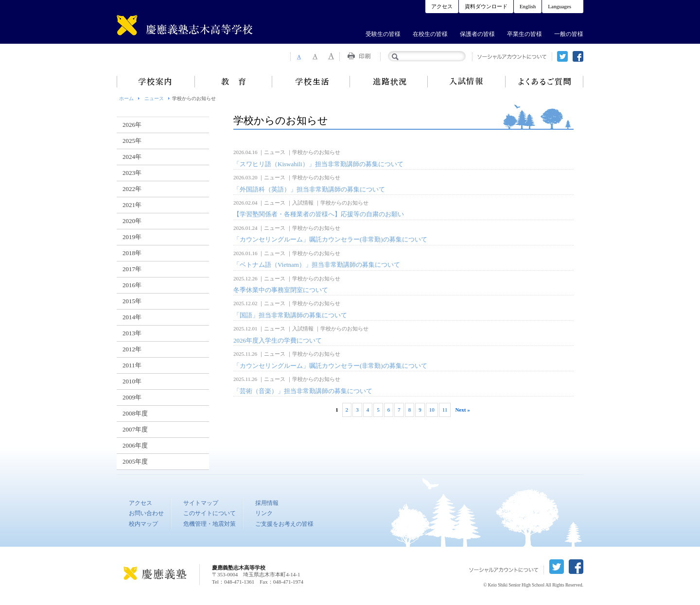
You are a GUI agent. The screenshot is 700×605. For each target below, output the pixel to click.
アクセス (442, 6)
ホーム (126, 98)
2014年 (132, 317)
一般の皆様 (569, 34)
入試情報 (467, 82)
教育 (233, 82)
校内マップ (143, 524)
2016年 (132, 285)
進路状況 (389, 82)
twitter (562, 56)
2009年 (132, 397)
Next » (462, 410)
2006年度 (135, 445)
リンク (264, 513)
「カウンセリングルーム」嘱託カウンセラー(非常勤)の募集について (330, 239)
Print (360, 56)
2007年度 (135, 429)
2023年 (132, 173)
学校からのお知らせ (316, 152)
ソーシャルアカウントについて (512, 57)
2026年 (132, 125)
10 (432, 410)
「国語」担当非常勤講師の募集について (290, 315)
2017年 (132, 269)
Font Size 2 (315, 56)
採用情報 (267, 503)
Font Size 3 (332, 56)
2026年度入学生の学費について (278, 340)
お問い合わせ (146, 513)
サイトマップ (201, 503)
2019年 (132, 237)
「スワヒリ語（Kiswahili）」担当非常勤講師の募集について (318, 164)
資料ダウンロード (486, 6)
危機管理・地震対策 (210, 524)
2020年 (132, 221)
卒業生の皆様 (525, 34)
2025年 (132, 141)
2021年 (132, 205)
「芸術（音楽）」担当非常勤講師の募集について (303, 391)
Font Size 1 (298, 56)
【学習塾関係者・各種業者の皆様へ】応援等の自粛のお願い (319, 214)
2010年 (132, 381)
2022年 (132, 189)
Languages (560, 6)
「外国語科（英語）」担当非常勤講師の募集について (309, 189)
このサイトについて (210, 513)
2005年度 (135, 461)
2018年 (132, 253)
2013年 (132, 333)
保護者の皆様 (477, 34)
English (528, 6)
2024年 (132, 157)
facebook (578, 56)
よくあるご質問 (544, 82)
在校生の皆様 (430, 34)
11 (445, 410)
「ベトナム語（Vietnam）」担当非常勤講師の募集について (317, 265)
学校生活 (311, 82)
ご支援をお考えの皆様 (284, 524)
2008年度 (135, 413)
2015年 (132, 301)
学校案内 (156, 82)
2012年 (132, 349)
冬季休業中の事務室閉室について (281, 290)
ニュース (154, 98)
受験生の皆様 (383, 34)
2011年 (132, 365)
